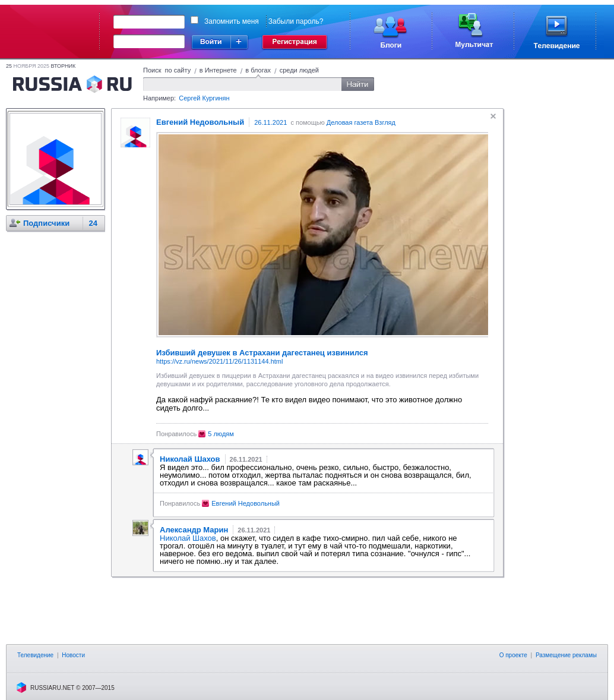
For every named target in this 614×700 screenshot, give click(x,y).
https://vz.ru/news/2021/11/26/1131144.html (219, 361)
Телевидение (35, 655)
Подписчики (46, 223)
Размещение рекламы (566, 655)
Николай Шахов (188, 538)
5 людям (221, 434)
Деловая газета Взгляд (361, 122)
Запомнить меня (232, 21)
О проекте (513, 655)
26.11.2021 (270, 122)
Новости (73, 655)
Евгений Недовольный (246, 503)
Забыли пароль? (296, 21)
